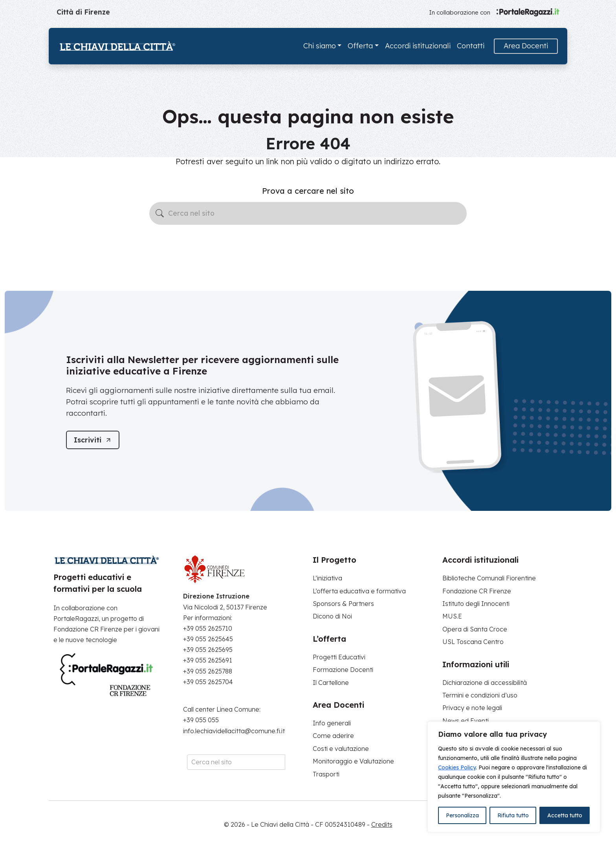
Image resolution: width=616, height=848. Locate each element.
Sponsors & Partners (343, 604)
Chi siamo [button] (320, 46)
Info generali (332, 723)
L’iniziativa (327, 578)
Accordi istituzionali (418, 46)
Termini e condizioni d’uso (480, 695)
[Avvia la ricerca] (160, 213)
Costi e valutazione (341, 749)
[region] (514, 777)
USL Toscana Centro (473, 642)
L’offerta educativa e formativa (359, 591)
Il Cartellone (331, 683)
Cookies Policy (457, 767)
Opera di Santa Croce (475, 629)
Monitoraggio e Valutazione (353, 761)
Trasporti (326, 774)
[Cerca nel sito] (308, 213)
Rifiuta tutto (513, 815)
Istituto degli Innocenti (476, 604)
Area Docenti (526, 46)
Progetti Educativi (339, 657)
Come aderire (333, 736)
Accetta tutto (565, 815)
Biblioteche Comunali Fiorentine (489, 578)
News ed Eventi (466, 721)
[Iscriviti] (93, 440)
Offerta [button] (360, 46)
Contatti (471, 46)
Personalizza (462, 815)
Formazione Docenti (343, 670)
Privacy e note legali (472, 708)
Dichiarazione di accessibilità (485, 683)
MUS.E (452, 616)
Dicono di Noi (332, 616)
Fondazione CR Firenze (477, 591)
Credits (382, 824)
